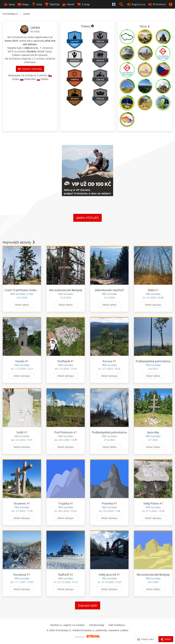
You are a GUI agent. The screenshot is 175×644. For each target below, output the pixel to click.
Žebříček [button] (52, 4)
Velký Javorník (107, 575)
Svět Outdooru (117, 625)
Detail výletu (22, 305)
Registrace (136, 4)
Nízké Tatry (45, 51)
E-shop (83, 4)
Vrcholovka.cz (10, 14)
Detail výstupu (153, 305)
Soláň (20, 432)
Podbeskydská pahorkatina (153, 361)
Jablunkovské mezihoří (109, 290)
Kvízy (37, 4)
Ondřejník (64, 361)
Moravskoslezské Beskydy (66, 290)
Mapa (23, 4)
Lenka (26, 14)
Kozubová (20, 575)
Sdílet (166, 639)
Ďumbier (32, 51)
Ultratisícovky (97, 625)
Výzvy (9, 4)
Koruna (107, 361)
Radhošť (64, 575)
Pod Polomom (64, 432)
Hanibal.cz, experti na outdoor (67, 625)
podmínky (101, 630)
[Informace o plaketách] (92, 26)
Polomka (107, 503)
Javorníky (153, 432)
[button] (122, 4)
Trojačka (64, 503)
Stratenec (20, 503)
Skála (151, 290)
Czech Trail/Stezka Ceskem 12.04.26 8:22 (30, 290)
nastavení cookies (118, 630)
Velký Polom (151, 503)
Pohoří (68, 4)
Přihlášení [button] (157, 4)
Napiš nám (146, 639)
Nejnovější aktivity (19, 242)
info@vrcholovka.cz (83, 630)
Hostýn (20, 361)
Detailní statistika (30, 69)
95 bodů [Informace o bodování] (35, 31)
